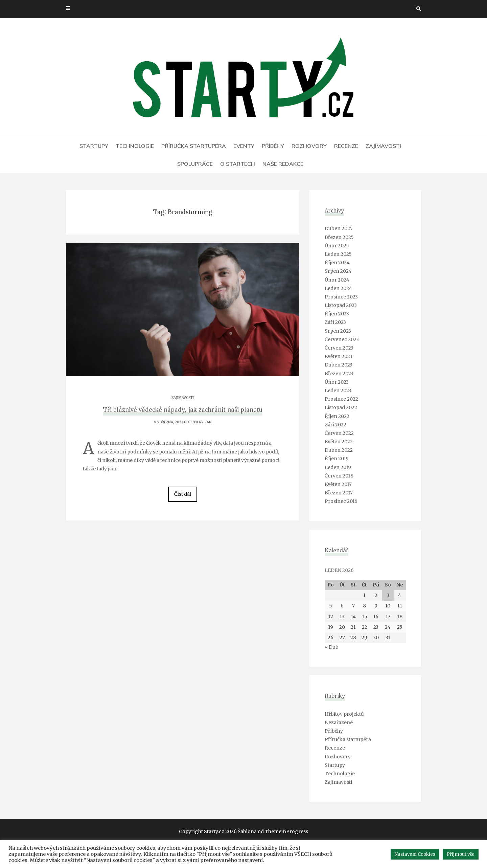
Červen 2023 (339, 348)
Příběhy (273, 146)
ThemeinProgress (286, 831)
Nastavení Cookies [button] (415, 854)
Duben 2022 (339, 450)
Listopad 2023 (341, 305)
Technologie (135, 146)
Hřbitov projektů (344, 714)
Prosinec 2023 (341, 297)
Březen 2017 (339, 493)
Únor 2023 (337, 382)
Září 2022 (335, 425)
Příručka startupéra (194, 146)
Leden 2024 (338, 288)
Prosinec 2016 (341, 501)
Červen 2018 (339, 476)
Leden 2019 (338, 467)
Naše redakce (283, 164)
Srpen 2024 (338, 271)
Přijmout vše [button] (461, 854)
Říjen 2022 (337, 416)
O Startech (238, 164)
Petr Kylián (201, 422)
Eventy (244, 146)
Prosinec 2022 (341, 399)
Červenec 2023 (342, 339)
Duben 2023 (339, 365)
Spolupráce (195, 164)
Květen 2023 (339, 356)
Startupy (94, 146)
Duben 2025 (339, 228)
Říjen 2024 (337, 263)
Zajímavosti (383, 146)
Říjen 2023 (337, 314)
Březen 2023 (339, 374)
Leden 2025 (338, 254)
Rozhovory (309, 146)
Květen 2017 (338, 484)
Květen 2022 (339, 442)
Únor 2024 (337, 280)
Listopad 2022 (341, 407)
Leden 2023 (338, 391)
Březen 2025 (339, 237)
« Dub (332, 647)
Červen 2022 (339, 433)
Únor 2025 (337, 246)
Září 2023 (335, 322)
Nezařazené (339, 722)
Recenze (346, 146)
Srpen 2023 (338, 331)
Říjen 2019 (337, 459)
